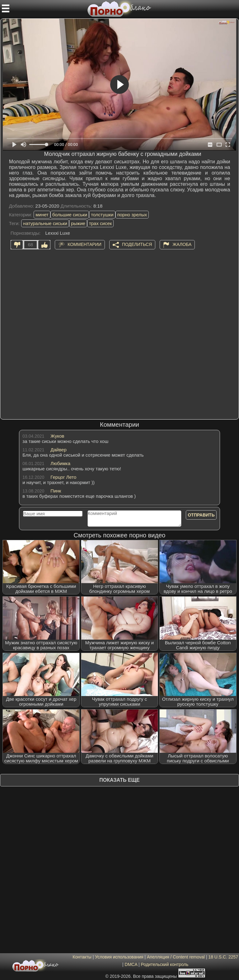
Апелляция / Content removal (176, 957)
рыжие (78, 223)
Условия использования (119, 957)
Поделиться (137, 244)
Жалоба (182, 244)
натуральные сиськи (45, 223)
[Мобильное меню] (6, 8)
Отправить (201, 515)
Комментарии (84, 244)
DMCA (131, 964)
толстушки (102, 215)
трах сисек (101, 223)
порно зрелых (132, 215)
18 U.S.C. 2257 (223, 957)
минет (42, 215)
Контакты (82, 957)
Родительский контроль (164, 964)
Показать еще (119, 780)
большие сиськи (70, 215)
